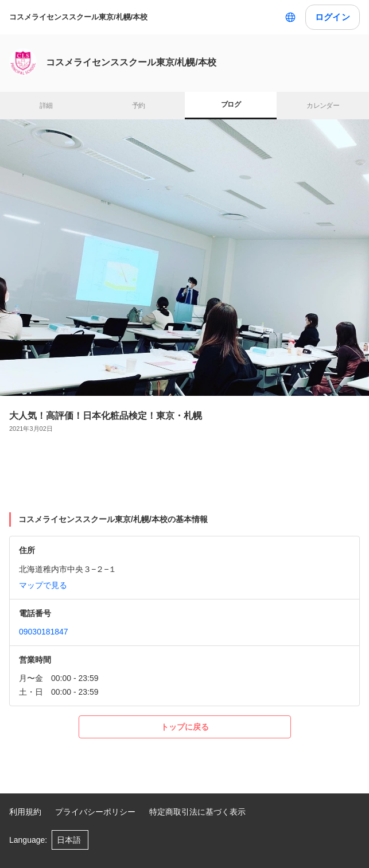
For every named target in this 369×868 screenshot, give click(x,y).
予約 (139, 106)
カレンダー (323, 106)
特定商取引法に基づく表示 (197, 812)
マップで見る (43, 585)
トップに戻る (185, 727)
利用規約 (25, 812)
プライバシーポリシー (95, 812)
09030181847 (44, 632)
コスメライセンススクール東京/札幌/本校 (78, 17)
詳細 (46, 106)
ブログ (231, 104)
